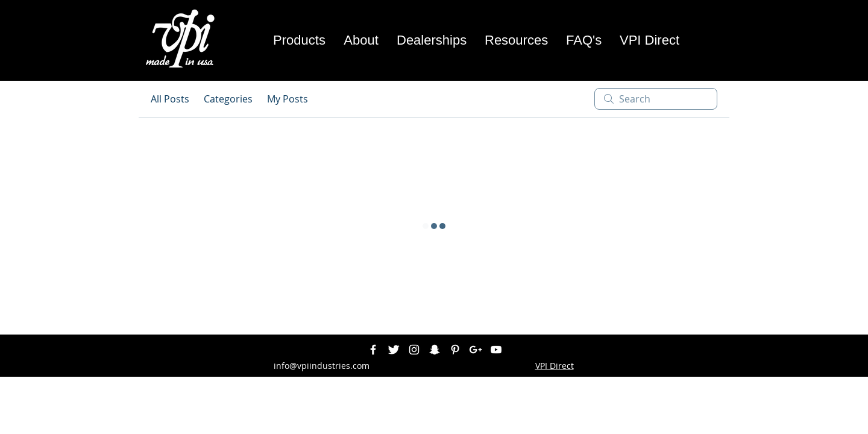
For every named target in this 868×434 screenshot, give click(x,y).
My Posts (288, 99)
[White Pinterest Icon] (455, 350)
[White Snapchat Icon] (435, 350)
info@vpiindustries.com (322, 366)
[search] (656, 99)
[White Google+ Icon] (476, 350)
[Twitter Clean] (394, 350)
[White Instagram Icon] (414, 350)
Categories (228, 99)
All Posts (170, 99)
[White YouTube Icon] (496, 350)
